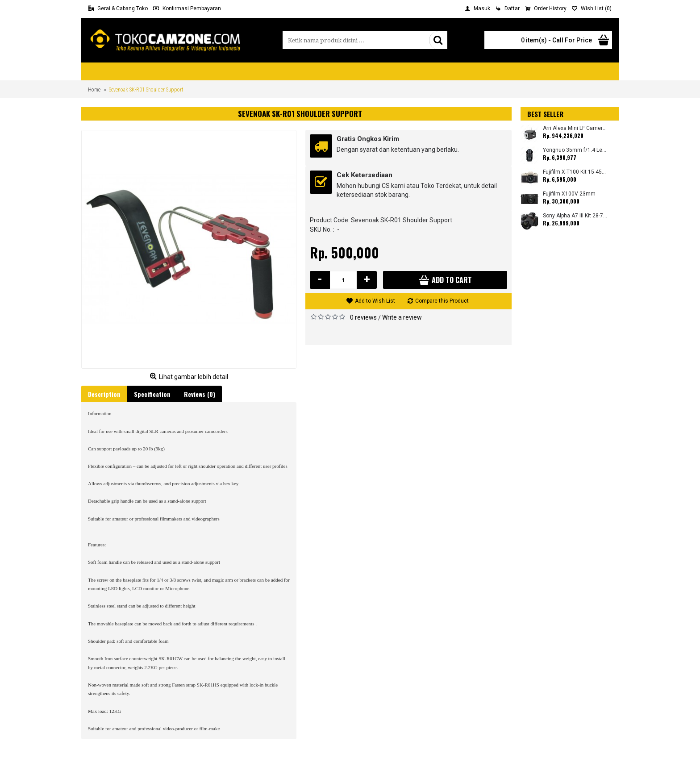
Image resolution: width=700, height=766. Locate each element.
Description (104, 394)
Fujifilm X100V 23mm (569, 194)
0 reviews (363, 317)
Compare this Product (442, 301)
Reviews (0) (200, 394)
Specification (152, 394)
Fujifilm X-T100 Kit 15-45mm (575, 172)
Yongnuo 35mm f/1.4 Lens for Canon (575, 150)
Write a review (402, 317)
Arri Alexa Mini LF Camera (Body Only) (575, 128)
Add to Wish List (375, 301)
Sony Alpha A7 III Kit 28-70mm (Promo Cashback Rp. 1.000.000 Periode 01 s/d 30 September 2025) (575, 216)
